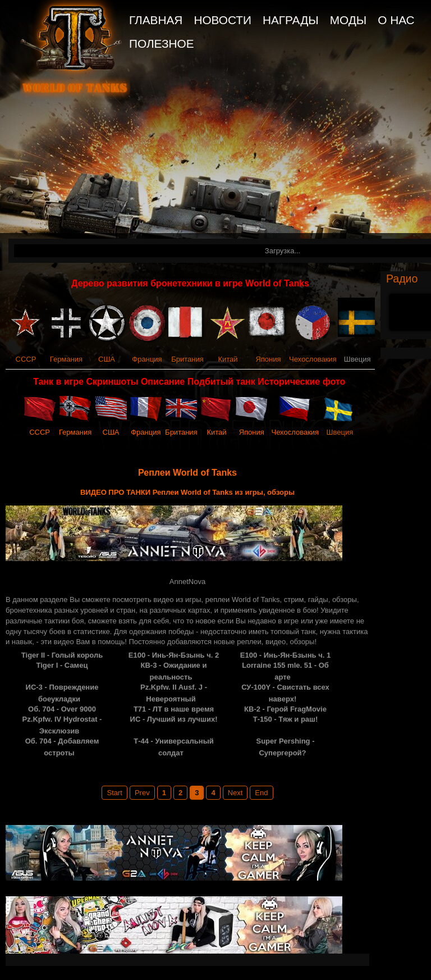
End (261, 793)
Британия (187, 359)
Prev (142, 793)
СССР (26, 359)
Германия (66, 359)
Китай (228, 359)
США (107, 359)
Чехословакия (313, 359)
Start (114, 793)
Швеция (340, 432)
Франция (147, 359)
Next (235, 793)
